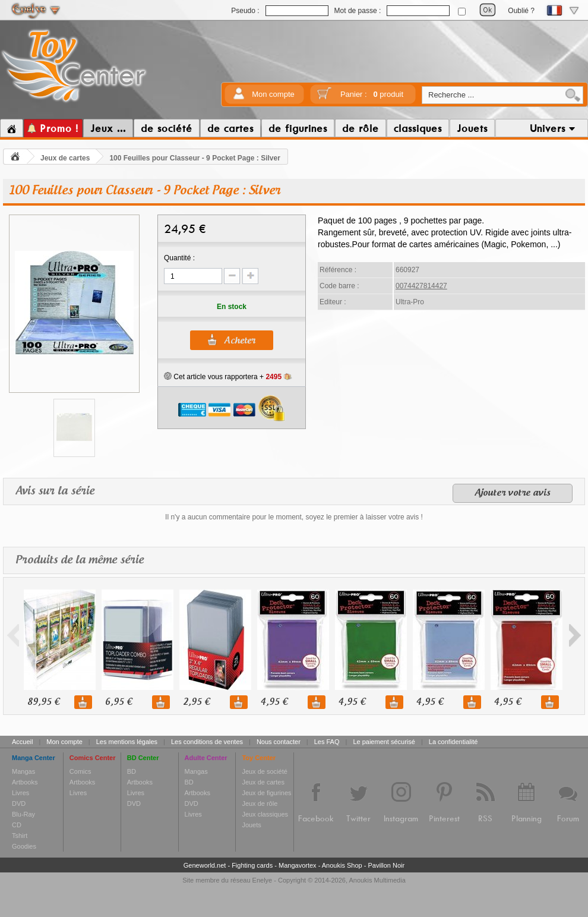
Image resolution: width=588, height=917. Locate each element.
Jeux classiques (265, 814)
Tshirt (20, 836)
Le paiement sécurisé (384, 742)
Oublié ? (521, 11)
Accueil (22, 742)
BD (132, 771)
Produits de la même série (80, 560)
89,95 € (43, 702)
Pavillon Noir (386, 865)
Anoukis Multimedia (377, 880)
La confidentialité (453, 742)
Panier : (372, 94)
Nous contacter (279, 742)
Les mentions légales (127, 742)
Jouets (251, 825)
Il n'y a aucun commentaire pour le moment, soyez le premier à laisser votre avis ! (294, 517)
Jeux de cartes (65, 158)
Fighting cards (252, 865)
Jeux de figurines (266, 793)
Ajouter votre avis (513, 493)
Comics (80, 771)
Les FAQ (327, 742)
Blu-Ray (23, 814)
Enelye (263, 880)
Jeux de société (264, 771)
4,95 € (274, 702)
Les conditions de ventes (207, 742)
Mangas (23, 771)
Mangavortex (298, 865)
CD (17, 825)
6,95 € (118, 702)
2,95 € (196, 702)
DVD (19, 803)
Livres (20, 793)
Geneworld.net (205, 865)
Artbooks (25, 782)
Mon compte (273, 94)
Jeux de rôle (260, 803)
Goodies (24, 846)
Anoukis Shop (342, 865)
